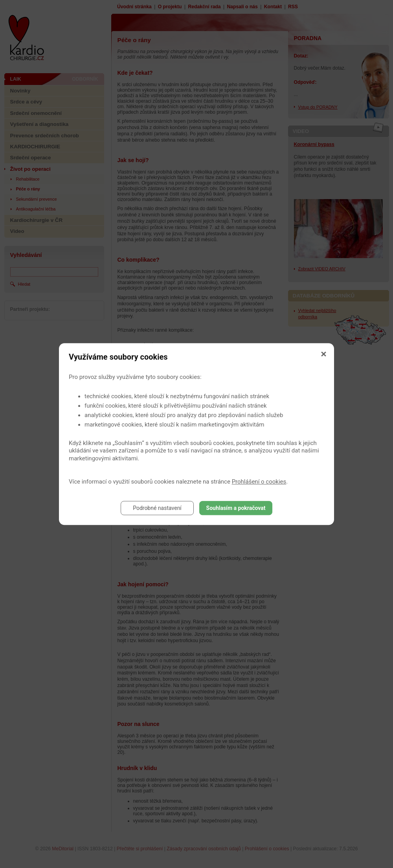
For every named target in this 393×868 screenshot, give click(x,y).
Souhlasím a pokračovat (236, 508)
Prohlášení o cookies (259, 482)
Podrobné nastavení (157, 508)
